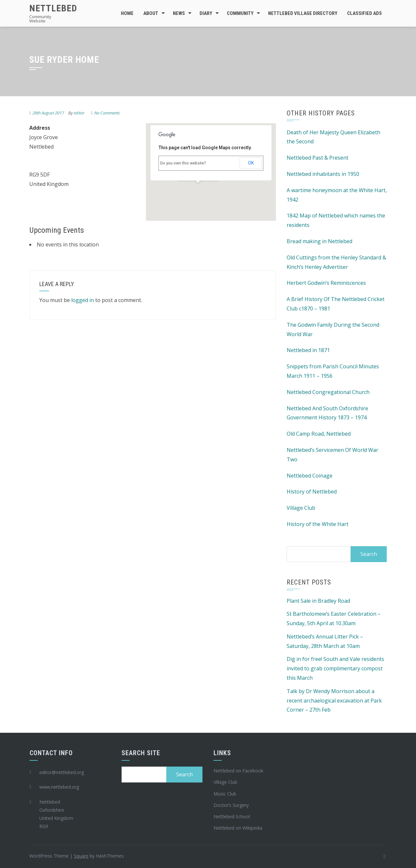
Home (127, 13)
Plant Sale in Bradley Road (318, 601)
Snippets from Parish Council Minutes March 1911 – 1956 (333, 371)
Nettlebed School (232, 816)
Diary (206, 13)
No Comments (107, 113)
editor (79, 113)
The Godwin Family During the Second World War (333, 329)
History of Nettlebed (312, 492)
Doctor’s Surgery (231, 805)
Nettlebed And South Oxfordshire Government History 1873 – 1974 (327, 413)
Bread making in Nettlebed (319, 241)
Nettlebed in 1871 (308, 350)
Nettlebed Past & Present (318, 158)
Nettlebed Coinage (310, 476)
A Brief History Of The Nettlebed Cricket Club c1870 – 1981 (336, 304)
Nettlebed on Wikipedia (238, 828)
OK (251, 163)
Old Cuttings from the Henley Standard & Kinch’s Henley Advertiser (336, 262)
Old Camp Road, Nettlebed (319, 434)
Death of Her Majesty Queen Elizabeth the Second (333, 137)
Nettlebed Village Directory (303, 13)
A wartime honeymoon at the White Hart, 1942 (337, 195)
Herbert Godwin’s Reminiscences (326, 283)
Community (240, 13)
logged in (83, 300)
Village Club (301, 508)
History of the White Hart (318, 524)
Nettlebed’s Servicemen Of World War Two (332, 455)
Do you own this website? (183, 163)
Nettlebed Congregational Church (328, 392)
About (151, 13)
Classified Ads (364, 13)
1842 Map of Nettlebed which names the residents (336, 220)
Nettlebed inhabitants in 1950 (323, 174)
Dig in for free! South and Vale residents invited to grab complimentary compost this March (335, 668)
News (179, 13)
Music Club (225, 794)
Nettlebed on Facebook (238, 771)
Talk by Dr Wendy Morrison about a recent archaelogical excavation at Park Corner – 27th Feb (334, 701)
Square (81, 856)
